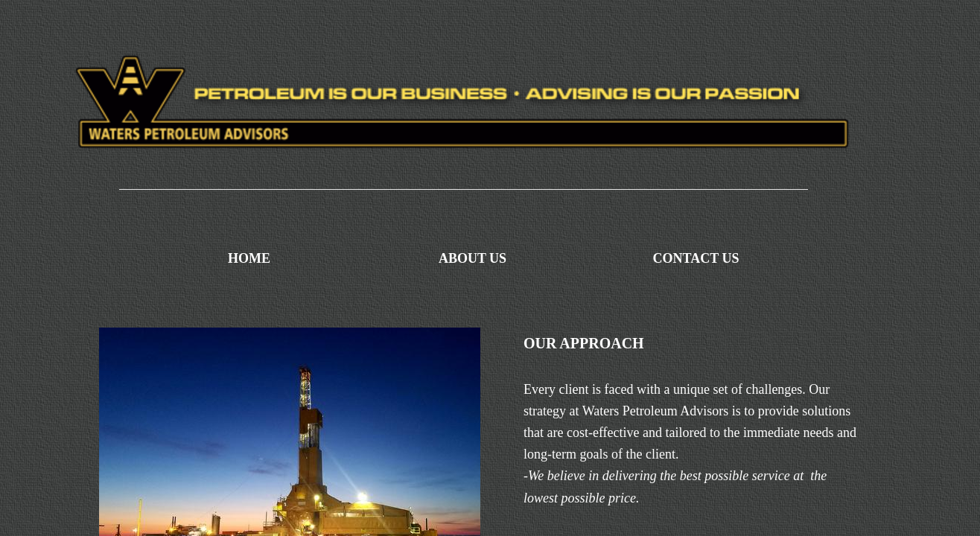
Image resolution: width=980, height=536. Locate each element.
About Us (472, 258)
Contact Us (696, 258)
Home (249, 258)
